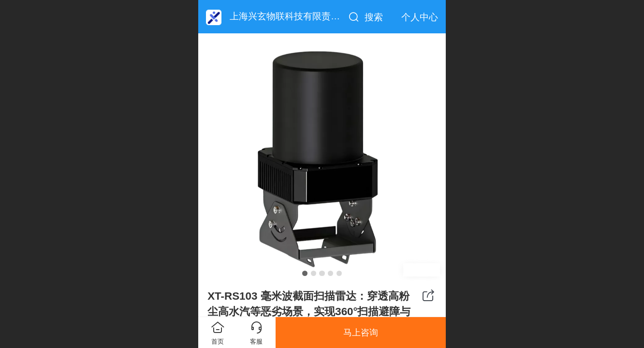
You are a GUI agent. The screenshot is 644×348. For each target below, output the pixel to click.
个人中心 (420, 17)
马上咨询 (361, 333)
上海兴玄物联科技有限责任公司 (294, 16)
